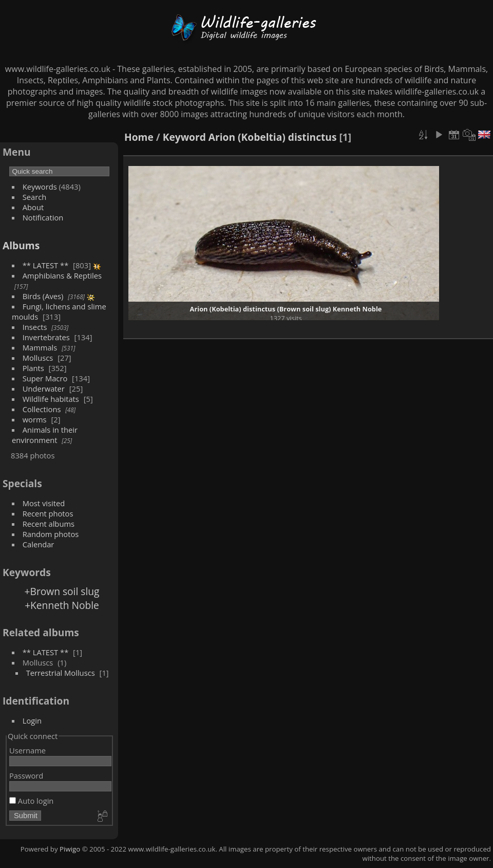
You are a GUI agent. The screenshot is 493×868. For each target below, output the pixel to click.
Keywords (40, 187)
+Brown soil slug (62, 591)
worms (35, 419)
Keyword (184, 137)
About (33, 207)
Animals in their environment (45, 435)
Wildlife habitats (51, 399)
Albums (21, 245)
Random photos (51, 534)
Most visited (44, 503)
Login (32, 721)
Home (139, 137)
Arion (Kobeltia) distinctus (273, 137)
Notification (43, 217)
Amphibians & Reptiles (62, 275)
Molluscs (38, 358)
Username (27, 750)
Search (35, 197)
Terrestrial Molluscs (61, 673)
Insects (35, 327)
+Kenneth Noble (62, 605)
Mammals (40, 347)
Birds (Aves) (43, 296)
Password (26, 775)
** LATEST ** (46, 265)
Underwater (44, 389)
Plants (33, 368)
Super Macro (45, 378)
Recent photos (48, 513)
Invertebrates (46, 337)
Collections (42, 409)
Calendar (39, 544)
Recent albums (49, 524)
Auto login (31, 801)
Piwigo (70, 849)
